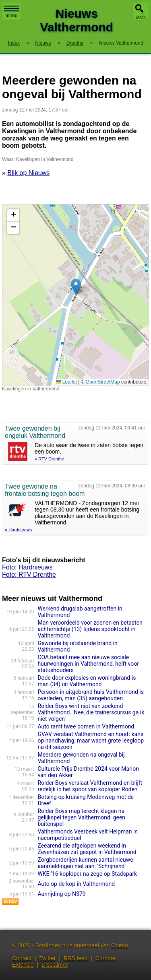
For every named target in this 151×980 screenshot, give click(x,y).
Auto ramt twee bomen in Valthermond (86, 726)
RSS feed (76, 958)
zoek (141, 17)
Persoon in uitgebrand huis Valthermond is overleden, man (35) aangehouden (91, 695)
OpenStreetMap (103, 382)
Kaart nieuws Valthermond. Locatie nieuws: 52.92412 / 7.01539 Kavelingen (74, 295)
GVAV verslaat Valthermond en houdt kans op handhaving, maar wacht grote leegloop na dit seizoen (91, 741)
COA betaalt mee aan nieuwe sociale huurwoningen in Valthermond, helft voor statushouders (88, 664)
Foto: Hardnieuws (27, 567)
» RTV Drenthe (49, 459)
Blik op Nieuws (28, 173)
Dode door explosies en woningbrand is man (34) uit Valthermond (87, 681)
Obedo (120, 945)
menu (11, 12)
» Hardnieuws (18, 530)
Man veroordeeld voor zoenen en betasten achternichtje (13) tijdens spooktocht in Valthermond (90, 629)
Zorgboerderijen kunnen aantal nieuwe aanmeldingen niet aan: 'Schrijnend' (85, 863)
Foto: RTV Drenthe (29, 575)
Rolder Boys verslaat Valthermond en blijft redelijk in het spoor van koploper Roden (90, 786)
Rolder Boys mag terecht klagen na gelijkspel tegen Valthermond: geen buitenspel (81, 817)
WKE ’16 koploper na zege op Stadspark (87, 874)
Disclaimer (55, 965)
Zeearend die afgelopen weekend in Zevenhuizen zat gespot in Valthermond (87, 849)
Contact (22, 958)
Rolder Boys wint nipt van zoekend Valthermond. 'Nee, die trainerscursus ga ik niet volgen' (91, 712)
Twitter (47, 958)
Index (14, 43)
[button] (76, 287)
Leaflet (66, 382)
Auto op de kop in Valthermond (76, 884)
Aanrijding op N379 (61, 894)
